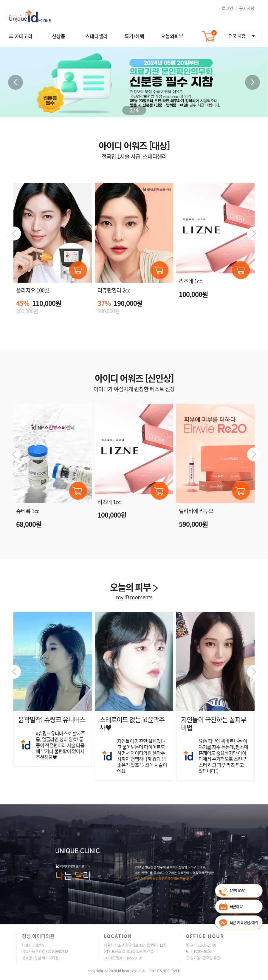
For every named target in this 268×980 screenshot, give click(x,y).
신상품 (59, 36)
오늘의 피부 (134, 587)
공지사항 (247, 8)
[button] (252, 82)
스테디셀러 (96, 36)
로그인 (227, 8)
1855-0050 (237, 891)
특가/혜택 (134, 36)
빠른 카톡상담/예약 (244, 922)
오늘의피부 (172, 36)
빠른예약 (236, 907)
